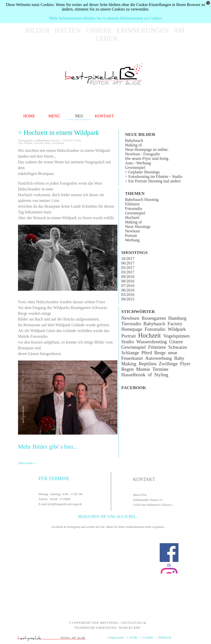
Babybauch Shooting (142, 200)
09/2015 (128, 299)
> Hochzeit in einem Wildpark (59, 133)
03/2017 (128, 272)
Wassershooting (151, 342)
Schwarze (39, 143)
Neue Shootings (138, 227)
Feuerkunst (132, 358)
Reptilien (148, 364)
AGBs (133, 637)
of (150, 375)
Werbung (132, 240)
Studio (128, 342)
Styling (161, 375)
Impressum (117, 637)
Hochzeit (132, 218)
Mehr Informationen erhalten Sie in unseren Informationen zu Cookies (106, 18)
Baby (179, 358)
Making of (134, 145)
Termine (160, 369)
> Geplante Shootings (143, 172)
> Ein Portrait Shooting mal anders (153, 181)
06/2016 (128, 290)
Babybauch (134, 140)
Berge (48, 143)
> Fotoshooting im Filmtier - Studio (154, 177)
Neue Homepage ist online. (147, 149)
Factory (175, 324)
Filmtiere (133, 204)
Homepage (132, 329)
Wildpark (28, 143)
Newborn (133, 231)
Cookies (148, 637)
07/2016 (128, 286)
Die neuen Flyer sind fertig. (147, 158)
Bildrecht (165, 637)
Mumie (143, 369)
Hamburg (177, 318)
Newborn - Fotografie (143, 154)
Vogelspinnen (176, 336)
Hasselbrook (134, 375)
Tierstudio (131, 324)
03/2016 (128, 295)
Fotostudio (134, 209)
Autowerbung (158, 358)
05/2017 (128, 268)
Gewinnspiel (135, 168)
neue (173, 353)
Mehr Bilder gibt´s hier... (48, 447)
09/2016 (128, 277)
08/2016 (128, 281)
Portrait (131, 236)
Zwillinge (168, 364)
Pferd (147, 353)
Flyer (185, 364)
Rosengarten (58, 143)
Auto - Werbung (138, 163)
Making (129, 364)
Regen (128, 369)
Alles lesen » (27, 463)
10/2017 (128, 259)
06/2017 (128, 263)
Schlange (130, 353)
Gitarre (176, 342)
